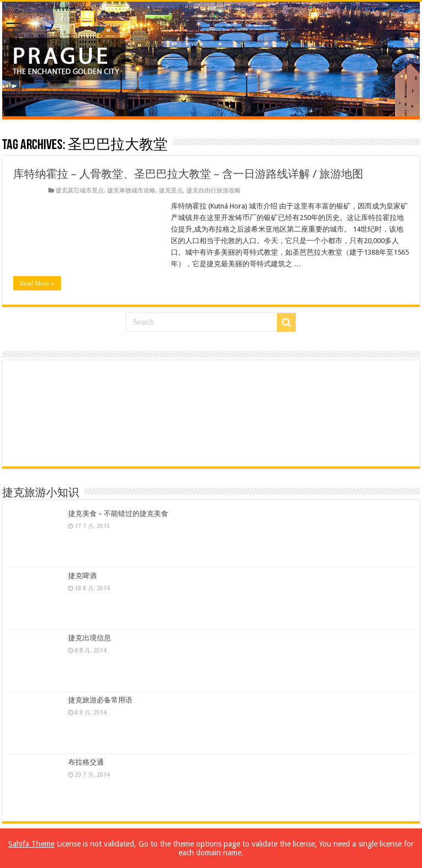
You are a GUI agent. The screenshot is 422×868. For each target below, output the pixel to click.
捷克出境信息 (90, 638)
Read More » (37, 283)
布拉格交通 (86, 762)
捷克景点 (171, 191)
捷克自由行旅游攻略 (213, 191)
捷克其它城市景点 (80, 191)
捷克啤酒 (82, 576)
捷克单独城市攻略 (131, 191)
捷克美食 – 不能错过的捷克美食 (118, 513)
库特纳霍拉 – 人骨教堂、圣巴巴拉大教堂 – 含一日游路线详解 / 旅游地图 (188, 174)
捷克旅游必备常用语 (100, 700)
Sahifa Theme (31, 844)
